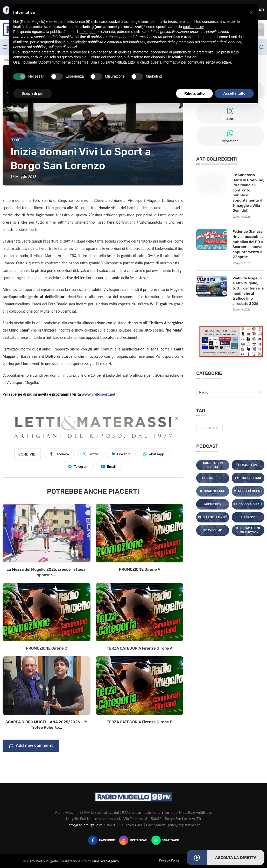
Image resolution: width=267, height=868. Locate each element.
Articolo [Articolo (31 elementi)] (209, 428)
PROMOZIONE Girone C (47, 648)
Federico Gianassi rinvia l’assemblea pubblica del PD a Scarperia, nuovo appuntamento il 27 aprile (248, 244)
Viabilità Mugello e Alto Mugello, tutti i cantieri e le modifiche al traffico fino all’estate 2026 (248, 291)
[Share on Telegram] (78, 466)
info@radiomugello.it (85, 825)
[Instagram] (133, 840)
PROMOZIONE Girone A (140, 569)
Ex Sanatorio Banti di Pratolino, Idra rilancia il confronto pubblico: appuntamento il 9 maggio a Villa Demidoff (248, 193)
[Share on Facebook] (60, 454)
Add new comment (31, 746)
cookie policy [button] (193, 27)
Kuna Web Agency (106, 861)
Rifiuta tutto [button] (195, 93)
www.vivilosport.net (99, 394)
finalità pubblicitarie (70, 42)
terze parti (87, 32)
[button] (251, 12)
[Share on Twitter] (91, 454)
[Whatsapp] (165, 840)
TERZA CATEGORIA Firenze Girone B (140, 722)
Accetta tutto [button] (234, 93)
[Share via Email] (108, 466)
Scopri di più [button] (33, 93)
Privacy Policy (169, 860)
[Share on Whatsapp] (154, 454)
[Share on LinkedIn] (121, 454)
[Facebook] (102, 840)
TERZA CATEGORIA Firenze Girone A (140, 648)
